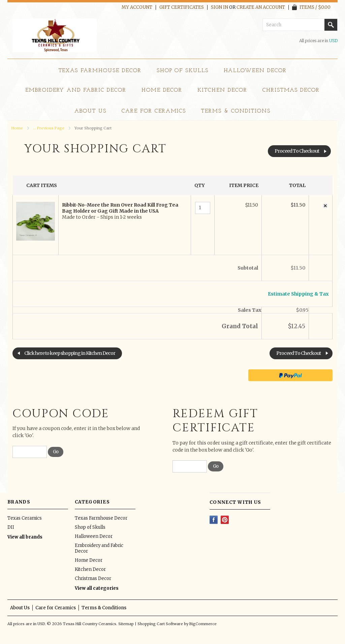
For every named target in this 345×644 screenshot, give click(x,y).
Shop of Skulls (183, 71)
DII (11, 527)
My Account (137, 7)
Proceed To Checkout (297, 151)
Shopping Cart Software (160, 624)
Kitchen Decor (222, 90)
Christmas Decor (291, 90)
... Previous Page (49, 128)
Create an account (261, 7)
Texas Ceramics (25, 518)
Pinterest (225, 520)
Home (17, 128)
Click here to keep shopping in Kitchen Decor (70, 353)
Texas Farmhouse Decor (100, 71)
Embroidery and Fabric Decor (76, 90)
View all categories (97, 588)
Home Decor (162, 90)
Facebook (214, 520)
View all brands (25, 537)
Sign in (219, 7)
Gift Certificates (182, 7)
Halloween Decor (255, 71)
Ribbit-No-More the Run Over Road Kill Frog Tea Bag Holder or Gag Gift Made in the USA (120, 208)
